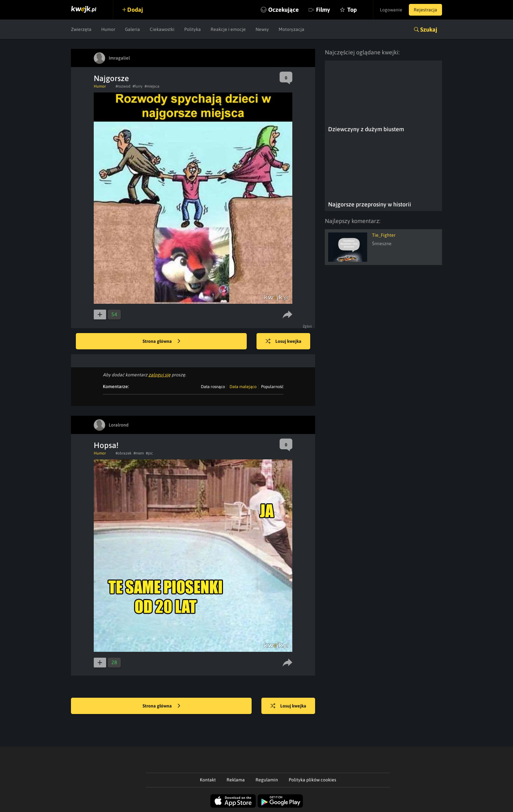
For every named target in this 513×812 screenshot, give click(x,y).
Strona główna (161, 342)
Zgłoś (307, 326)
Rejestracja (425, 10)
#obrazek (124, 453)
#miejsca (152, 86)
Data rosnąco (213, 387)
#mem (139, 453)
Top (352, 10)
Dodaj (135, 10)
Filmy (323, 10)
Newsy (262, 29)
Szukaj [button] (429, 29)
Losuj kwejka (284, 342)
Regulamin (267, 780)
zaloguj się (159, 375)
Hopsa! (106, 445)
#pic (149, 453)
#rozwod (123, 86)
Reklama (236, 780)
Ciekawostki (162, 29)
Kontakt (208, 780)
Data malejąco (243, 387)
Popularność (272, 387)
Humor (108, 29)
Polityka (193, 29)
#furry (138, 86)
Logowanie (391, 10)
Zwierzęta (81, 29)
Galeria (132, 29)
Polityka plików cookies (312, 780)
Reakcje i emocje (228, 29)
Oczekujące (284, 10)
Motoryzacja (291, 29)
